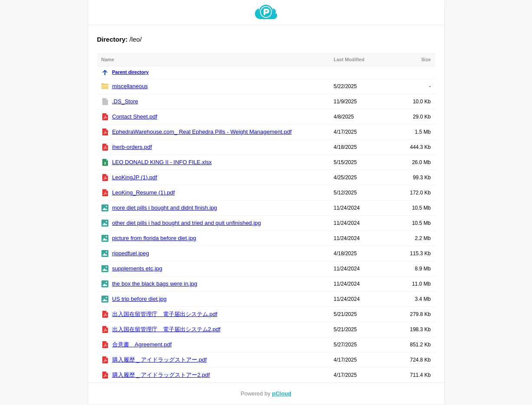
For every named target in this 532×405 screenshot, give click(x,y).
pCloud (282, 393)
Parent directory (125, 72)
